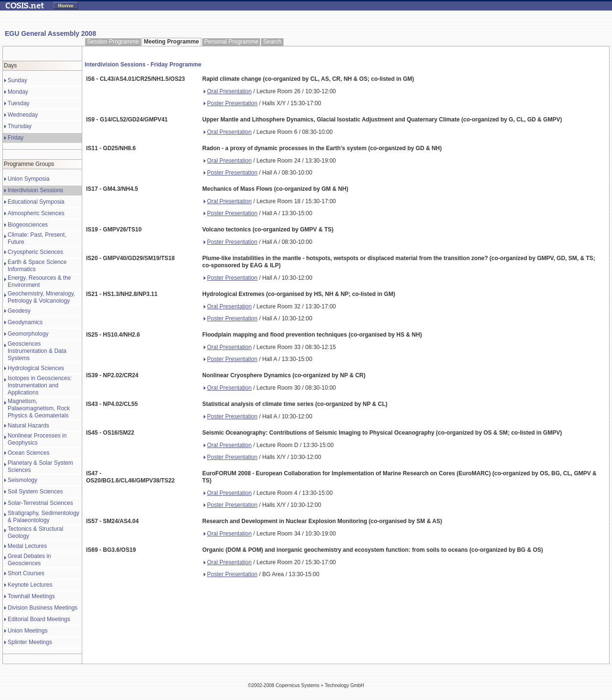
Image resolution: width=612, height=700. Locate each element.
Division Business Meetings (43, 608)
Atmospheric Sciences (36, 213)
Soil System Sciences (35, 492)
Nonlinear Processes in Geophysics (37, 439)
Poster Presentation (230, 103)
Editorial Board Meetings (39, 619)
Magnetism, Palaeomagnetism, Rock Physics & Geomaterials (39, 408)
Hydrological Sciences (36, 368)
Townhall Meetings (31, 596)
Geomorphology (28, 334)
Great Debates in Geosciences (29, 560)
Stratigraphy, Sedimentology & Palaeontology (44, 517)
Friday (16, 138)
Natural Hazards (28, 426)
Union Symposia (28, 179)
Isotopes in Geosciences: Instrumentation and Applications (40, 385)
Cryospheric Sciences (35, 252)
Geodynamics (25, 322)
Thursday (20, 126)
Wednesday (23, 115)
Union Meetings (27, 631)
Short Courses (26, 573)
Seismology (22, 480)
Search (272, 42)
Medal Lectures (27, 546)
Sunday (17, 80)
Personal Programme (231, 42)
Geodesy (19, 311)
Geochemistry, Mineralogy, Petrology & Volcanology (41, 297)
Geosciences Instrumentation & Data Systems (37, 351)
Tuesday (19, 103)
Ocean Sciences (28, 453)
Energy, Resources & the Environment (39, 281)
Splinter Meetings (30, 642)
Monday (18, 92)
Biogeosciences (28, 225)
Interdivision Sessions (35, 190)
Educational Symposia (36, 202)
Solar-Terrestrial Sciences (40, 503)
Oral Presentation (228, 91)
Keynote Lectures (30, 585)
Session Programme (113, 42)
